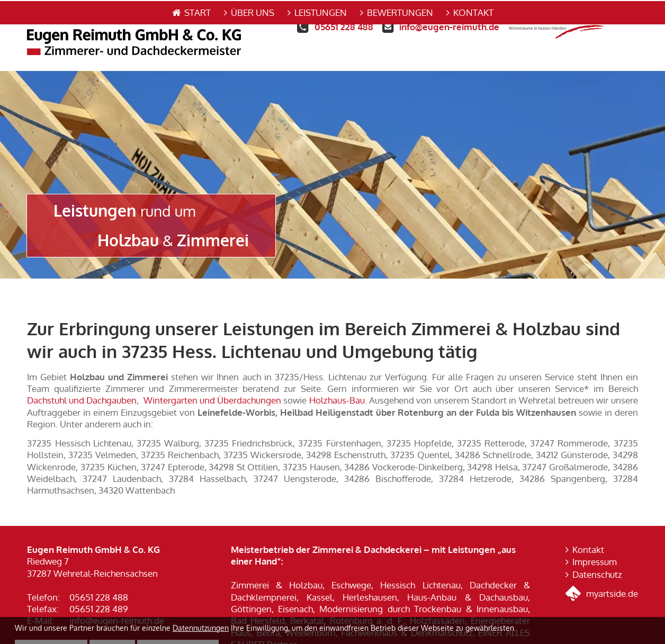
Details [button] (112, 625)
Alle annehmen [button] (51, 625)
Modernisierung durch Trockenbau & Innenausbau (423, 585)
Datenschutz (597, 551)
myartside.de (602, 570)
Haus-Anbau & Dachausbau (467, 574)
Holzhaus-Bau (337, 377)
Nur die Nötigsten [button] (178, 625)
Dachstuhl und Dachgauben (82, 377)
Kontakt (588, 526)
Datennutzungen (201, 605)
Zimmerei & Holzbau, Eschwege (301, 561)
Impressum (595, 538)
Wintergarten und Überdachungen (212, 377)
